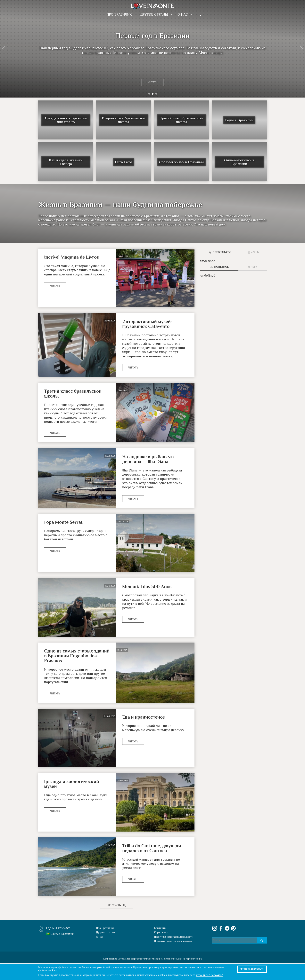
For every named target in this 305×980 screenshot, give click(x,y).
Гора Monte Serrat (63, 522)
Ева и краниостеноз (144, 717)
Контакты (160, 928)
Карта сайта (162, 932)
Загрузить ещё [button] (116, 905)
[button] (4, 49)
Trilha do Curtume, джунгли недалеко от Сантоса (152, 848)
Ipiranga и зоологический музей (72, 784)
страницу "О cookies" (209, 975)
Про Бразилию (121, 14)
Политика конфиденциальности (174, 937)
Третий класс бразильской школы (73, 393)
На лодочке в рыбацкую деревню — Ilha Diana (148, 459)
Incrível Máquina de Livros (71, 257)
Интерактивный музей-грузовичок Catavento (147, 324)
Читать (152, 82)
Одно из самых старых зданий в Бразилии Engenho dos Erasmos (77, 656)
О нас (183, 14)
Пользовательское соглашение (173, 941)
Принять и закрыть (252, 969)
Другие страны (155, 14)
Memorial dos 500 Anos (147, 586)
